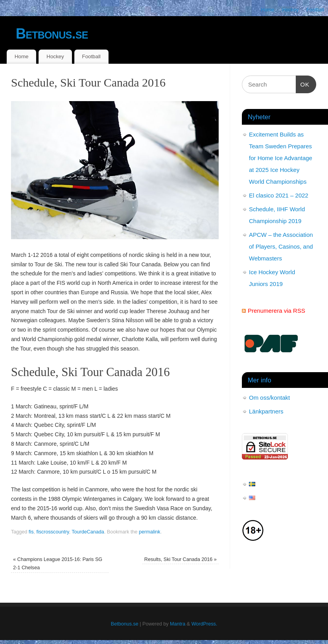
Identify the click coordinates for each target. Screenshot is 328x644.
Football (315, 10)
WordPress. (205, 624)
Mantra (178, 624)
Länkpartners (266, 411)
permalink (150, 532)
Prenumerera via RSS (276, 311)
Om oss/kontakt (269, 398)
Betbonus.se (52, 34)
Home (268, 10)
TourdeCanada (88, 532)
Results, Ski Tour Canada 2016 (181, 559)
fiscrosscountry (53, 532)
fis (31, 532)
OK (303, 83)
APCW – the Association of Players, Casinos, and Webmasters (281, 246)
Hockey (290, 10)
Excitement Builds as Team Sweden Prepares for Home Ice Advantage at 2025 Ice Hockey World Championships (281, 158)
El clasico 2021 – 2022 (279, 195)
